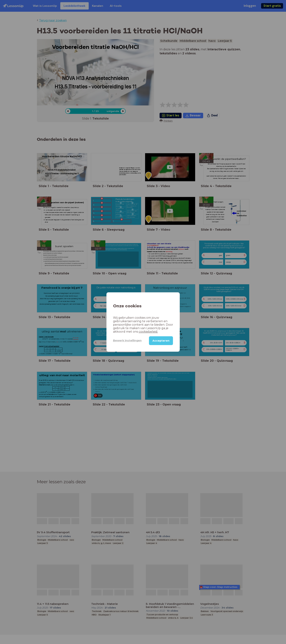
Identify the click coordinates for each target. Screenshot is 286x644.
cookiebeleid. (148, 332)
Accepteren (161, 341)
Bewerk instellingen (127, 340)
